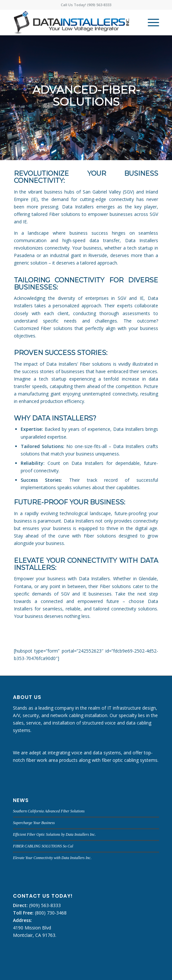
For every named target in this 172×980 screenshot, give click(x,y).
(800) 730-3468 (50, 913)
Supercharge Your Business (34, 823)
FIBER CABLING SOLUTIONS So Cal (43, 846)
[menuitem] (150, 22)
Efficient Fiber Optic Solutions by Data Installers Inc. (54, 834)
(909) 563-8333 (44, 905)
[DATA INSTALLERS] (71, 22)
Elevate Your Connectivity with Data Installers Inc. (52, 858)
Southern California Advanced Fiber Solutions (49, 811)
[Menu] (150, 22)
